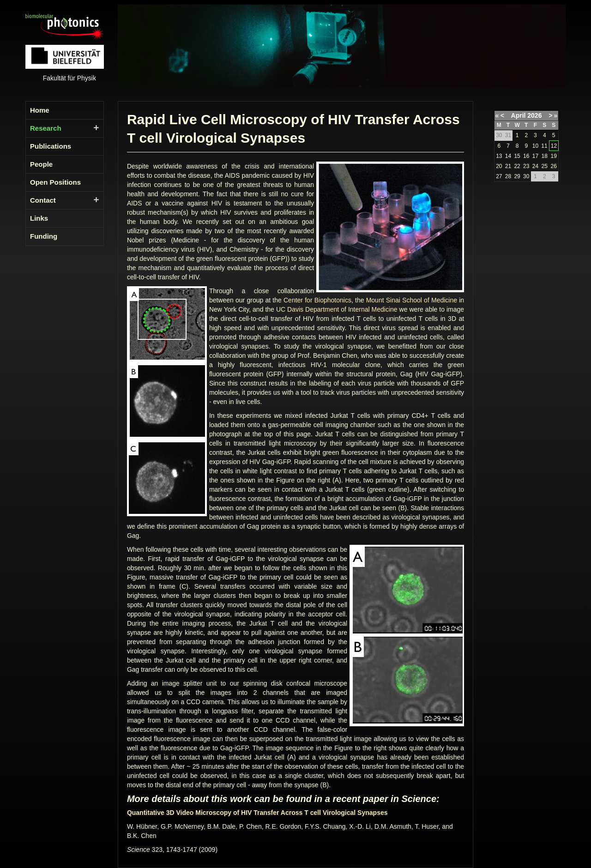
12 (554, 146)
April (519, 115)
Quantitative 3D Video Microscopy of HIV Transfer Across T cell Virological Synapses (257, 813)
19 (553, 156)
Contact (43, 200)
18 (545, 156)
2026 (534, 115)
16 (526, 156)
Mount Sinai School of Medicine (412, 300)
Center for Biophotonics (317, 300)
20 (499, 166)
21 (508, 166)
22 (517, 166)
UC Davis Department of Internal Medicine (337, 309)
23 (526, 166)
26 (553, 166)
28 (508, 176)
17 (535, 156)
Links (39, 218)
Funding (44, 236)
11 (544, 146)
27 (499, 176)
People (41, 164)
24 (535, 166)
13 (499, 156)
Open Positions (55, 182)
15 (517, 156)
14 (508, 156)
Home (40, 110)
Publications (51, 146)
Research (46, 128)
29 (517, 176)
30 (526, 176)
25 (545, 166)
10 (535, 146)
